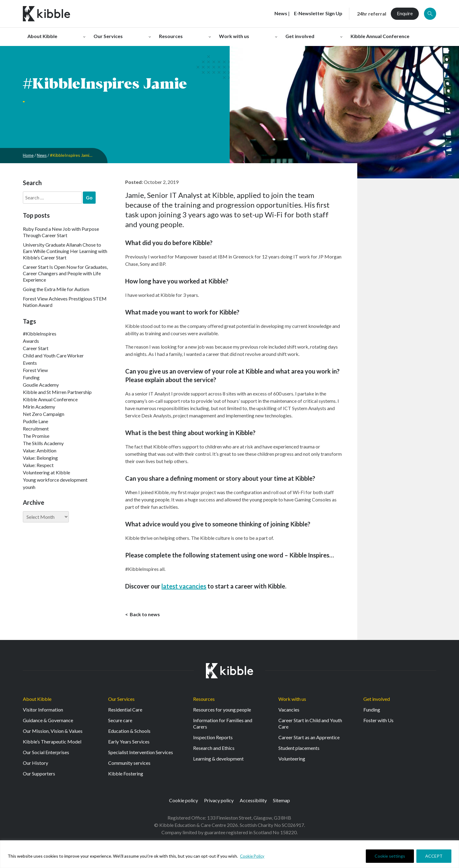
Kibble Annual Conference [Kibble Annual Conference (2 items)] (50, 399)
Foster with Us (378, 722)
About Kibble (37, 700)
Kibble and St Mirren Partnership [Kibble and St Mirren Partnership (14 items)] (57, 392)
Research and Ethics (214, 749)
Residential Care (125, 711)
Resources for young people (222, 711)
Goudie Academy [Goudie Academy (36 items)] (41, 385)
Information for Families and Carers (223, 725)
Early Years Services (129, 743)
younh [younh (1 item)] (29, 487)
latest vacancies (184, 586)
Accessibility (253, 802)
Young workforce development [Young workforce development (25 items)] (55, 480)
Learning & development (218, 760)
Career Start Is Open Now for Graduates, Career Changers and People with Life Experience (65, 273)
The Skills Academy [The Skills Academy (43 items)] (43, 443)
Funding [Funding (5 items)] (31, 377)
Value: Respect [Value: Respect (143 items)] (38, 465)
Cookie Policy (253, 856)
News (43, 155)
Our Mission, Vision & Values (53, 732)
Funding (372, 711)
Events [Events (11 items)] (30, 363)
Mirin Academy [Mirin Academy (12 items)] (39, 407)
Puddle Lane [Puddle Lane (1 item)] (35, 421)
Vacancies (289, 711)
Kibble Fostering (126, 775)
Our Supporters (39, 775)
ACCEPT (434, 856)
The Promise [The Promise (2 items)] (36, 436)
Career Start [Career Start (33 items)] (36, 348)
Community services (129, 764)
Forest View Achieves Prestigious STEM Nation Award (65, 302)
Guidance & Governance (48, 722)
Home (28, 155)
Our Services (121, 700)
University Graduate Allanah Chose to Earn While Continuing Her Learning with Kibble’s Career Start (65, 251)
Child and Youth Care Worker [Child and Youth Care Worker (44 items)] (53, 355)
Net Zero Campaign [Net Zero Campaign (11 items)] (44, 414)
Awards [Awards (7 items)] (31, 341)
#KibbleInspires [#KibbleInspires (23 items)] (40, 334)
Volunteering (292, 760)
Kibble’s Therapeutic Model (52, 743)
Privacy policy (219, 802)
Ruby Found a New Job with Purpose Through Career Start (61, 232)
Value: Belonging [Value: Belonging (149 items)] (40, 458)
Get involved (377, 700)
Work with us (292, 700)
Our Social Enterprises (46, 754)
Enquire (405, 13)
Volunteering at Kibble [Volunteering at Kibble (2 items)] (46, 472)
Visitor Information (43, 711)
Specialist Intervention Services (141, 754)
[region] (229, 854)
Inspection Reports (213, 739)
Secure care (120, 722)
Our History (35, 764)
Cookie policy (184, 802)
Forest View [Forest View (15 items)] (35, 370)
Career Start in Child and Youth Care (310, 725)
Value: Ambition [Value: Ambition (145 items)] (40, 450)
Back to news (144, 615)
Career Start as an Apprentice (309, 739)
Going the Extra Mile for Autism (56, 289)
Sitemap (281, 802)
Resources (204, 700)
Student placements (299, 749)
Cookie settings (390, 856)
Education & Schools (129, 732)
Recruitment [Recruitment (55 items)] (36, 429)
